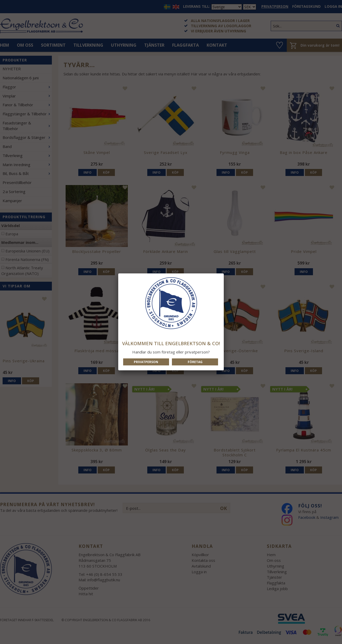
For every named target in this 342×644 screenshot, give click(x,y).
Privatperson (146, 362)
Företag (195, 362)
